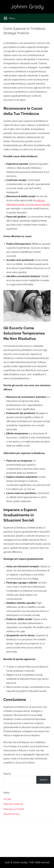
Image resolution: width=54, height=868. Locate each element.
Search (7, 774)
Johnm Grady (27, 6)
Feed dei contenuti (13, 804)
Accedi (7, 799)
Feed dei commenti (14, 809)
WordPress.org (12, 814)
